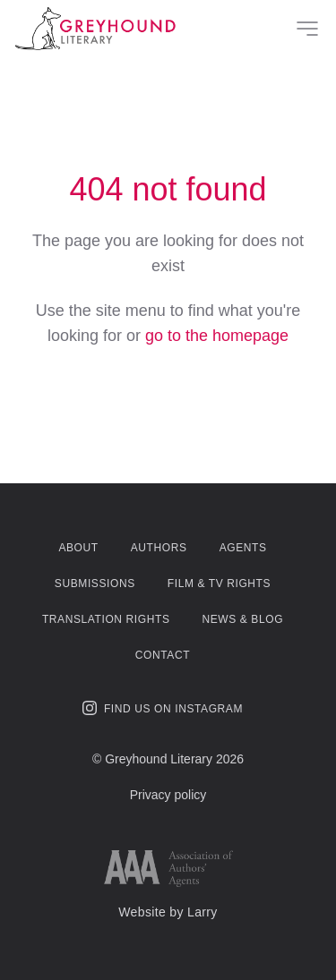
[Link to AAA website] (168, 869)
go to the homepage (217, 336)
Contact (163, 655)
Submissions (95, 584)
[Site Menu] (307, 29)
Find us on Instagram (163, 708)
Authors (159, 548)
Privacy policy (168, 795)
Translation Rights (106, 619)
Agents (243, 548)
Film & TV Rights (219, 584)
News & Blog (242, 619)
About (78, 548)
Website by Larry (168, 912)
